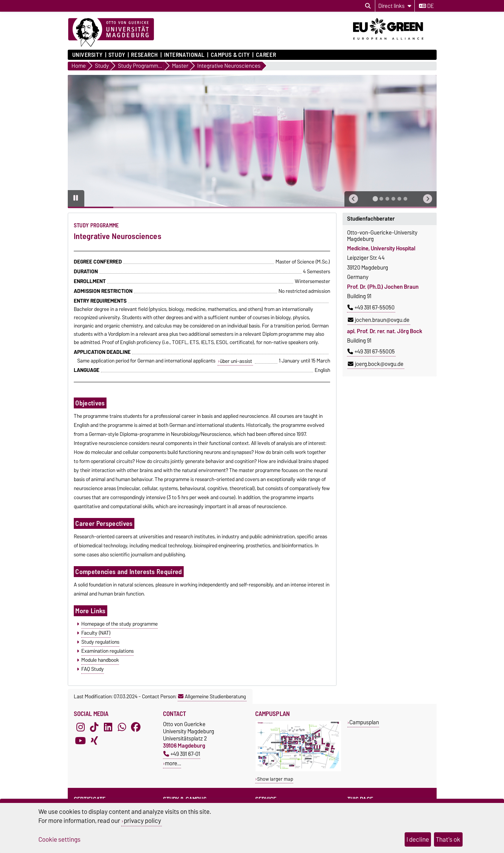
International (184, 55)
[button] (353, 199)
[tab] (375, 199)
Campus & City (230, 55)
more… (173, 763)
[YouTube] (81, 741)
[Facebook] (136, 727)
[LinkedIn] (108, 727)
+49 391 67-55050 (371, 308)
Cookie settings (59, 839)
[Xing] (94, 741)
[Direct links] (395, 6)
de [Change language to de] (426, 6)
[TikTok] (94, 727)
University (88, 55)
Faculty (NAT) (96, 633)
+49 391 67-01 (182, 754)
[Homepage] (111, 33)
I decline (418, 839)
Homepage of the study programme (120, 624)
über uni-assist (236, 361)
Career (266, 55)
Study (117, 55)
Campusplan (364, 722)
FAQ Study (93, 669)
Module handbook (100, 660)
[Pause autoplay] (76, 198)
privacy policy (142, 821)
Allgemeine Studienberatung (212, 696)
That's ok (448, 839)
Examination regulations (107, 651)
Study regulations (100, 642)
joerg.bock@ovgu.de (376, 364)
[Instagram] (81, 727)
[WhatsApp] (122, 727)
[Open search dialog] (368, 6)
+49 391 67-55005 (371, 352)
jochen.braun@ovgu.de (379, 320)
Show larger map (275, 779)
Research (144, 55)
